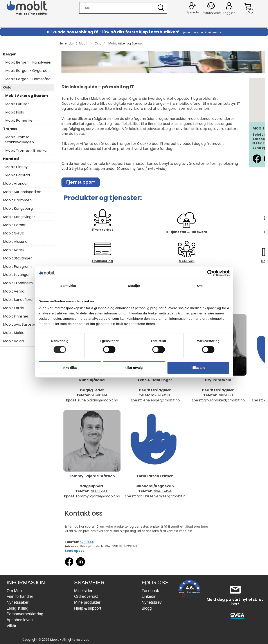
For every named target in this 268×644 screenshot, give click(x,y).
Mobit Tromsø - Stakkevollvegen (20, 140)
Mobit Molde (14, 333)
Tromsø (10, 129)
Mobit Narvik (14, 250)
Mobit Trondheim (18, 283)
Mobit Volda (13, 341)
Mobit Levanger (16, 275)
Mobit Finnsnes (16, 316)
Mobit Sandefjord (18, 300)
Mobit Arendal (15, 184)
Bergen (10, 54)
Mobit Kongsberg (18, 209)
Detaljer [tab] (134, 286)
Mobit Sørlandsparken (22, 192)
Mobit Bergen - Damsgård (28, 79)
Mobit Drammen (17, 200)
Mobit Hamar (14, 225)
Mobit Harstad (18, 175)
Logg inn (229, 7)
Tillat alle (198, 368)
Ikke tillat (70, 368)
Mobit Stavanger (17, 258)
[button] (189, 590)
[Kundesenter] (211, 6)
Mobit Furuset (17, 104)
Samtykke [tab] (68, 286)
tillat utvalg (134, 368)
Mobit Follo (15, 112)
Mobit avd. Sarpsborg (22, 325)
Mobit (83, 43)
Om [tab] (200, 286)
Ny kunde (192, 12)
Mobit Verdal (14, 291)
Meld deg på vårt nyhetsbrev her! (235, 602)
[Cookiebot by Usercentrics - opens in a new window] (210, 273)
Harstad (11, 159)
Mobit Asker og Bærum (126, 43)
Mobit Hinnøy (16, 167)
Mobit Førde (13, 308)
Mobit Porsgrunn (17, 267)
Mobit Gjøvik (14, 233)
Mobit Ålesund (15, 242)
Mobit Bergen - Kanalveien (28, 62)
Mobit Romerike (19, 121)
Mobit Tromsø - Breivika (26, 151)
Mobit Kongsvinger (19, 217)
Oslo (98, 43)
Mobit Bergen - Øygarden (27, 71)
